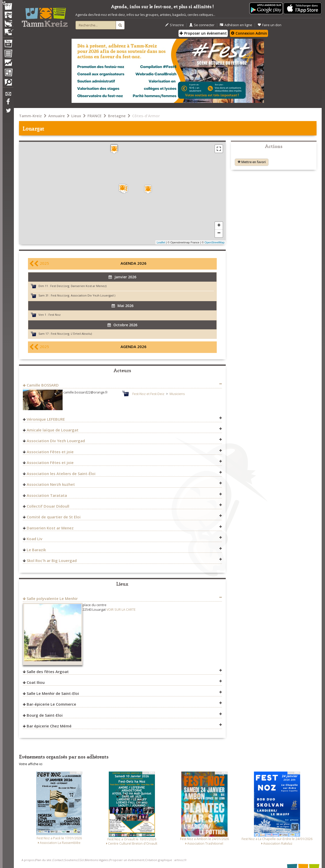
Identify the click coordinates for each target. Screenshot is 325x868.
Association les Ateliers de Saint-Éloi (61, 474)
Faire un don (269, 25)
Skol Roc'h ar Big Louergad (52, 560)
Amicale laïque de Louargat (53, 430)
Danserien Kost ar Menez (50, 528)
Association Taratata (47, 495)
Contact (58, 860)
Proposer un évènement (203, 33)
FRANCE (95, 116)
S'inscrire (175, 25)
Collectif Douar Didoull (48, 506)
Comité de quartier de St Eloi (54, 517)
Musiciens (177, 394)
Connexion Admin (249, 33)
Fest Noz (55, 315)
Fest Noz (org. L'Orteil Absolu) (71, 334)
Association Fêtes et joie (50, 452)
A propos (28, 860)
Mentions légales (97, 860)
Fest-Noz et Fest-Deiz (148, 394)
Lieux (76, 116)
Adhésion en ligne (236, 25)
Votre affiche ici (31, 764)
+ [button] (219, 226)
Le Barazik (36, 550)
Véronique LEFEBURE (46, 419)
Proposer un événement (127, 860)
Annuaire (57, 116)
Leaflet (161, 242)
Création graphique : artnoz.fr (166, 860)
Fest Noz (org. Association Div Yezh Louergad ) (83, 295)
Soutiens (71, 860)
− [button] (219, 233)
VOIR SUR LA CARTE (121, 610)
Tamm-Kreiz (30, 116)
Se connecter (202, 25)
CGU (81, 860)
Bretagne (117, 116)
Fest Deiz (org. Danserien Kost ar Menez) (78, 286)
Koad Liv (35, 539)
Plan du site (43, 860)
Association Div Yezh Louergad (56, 441)
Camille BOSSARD (43, 385)
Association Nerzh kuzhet (51, 484)
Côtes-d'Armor (146, 116)
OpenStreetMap (214, 242)
